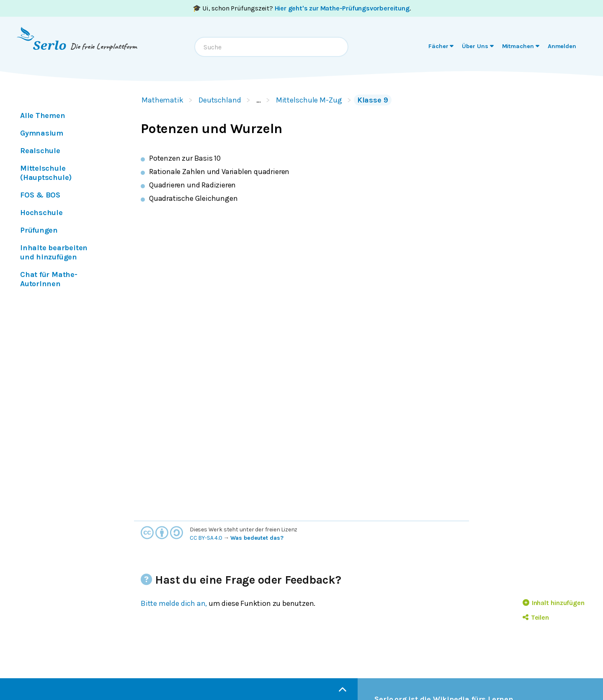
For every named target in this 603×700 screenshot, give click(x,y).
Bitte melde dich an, (174, 603)
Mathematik (162, 100)
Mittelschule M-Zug (309, 100)
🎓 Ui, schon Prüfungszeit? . (302, 8)
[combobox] (271, 47)
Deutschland (220, 100)
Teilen (536, 617)
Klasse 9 (373, 100)
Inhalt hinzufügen (554, 603)
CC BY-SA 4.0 (206, 538)
